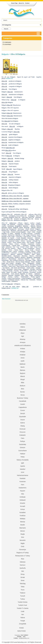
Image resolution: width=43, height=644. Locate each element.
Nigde (23, 543)
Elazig (23, 426)
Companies (8, 42)
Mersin (23, 531)
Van (23, 614)
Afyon (23, 333)
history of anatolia (23, 460)
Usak (23, 611)
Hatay (23, 457)
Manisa (23, 522)
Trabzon (23, 593)
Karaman (23, 482)
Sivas (23, 580)
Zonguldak (23, 624)
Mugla (23, 534)
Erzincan (23, 429)
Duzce (23, 420)
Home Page (14, 3)
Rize (23, 559)
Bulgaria (5, 54)
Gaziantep (23, 444)
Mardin (23, 525)
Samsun (23, 565)
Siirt (23, 571)
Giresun (23, 447)
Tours (23, 590)
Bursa (23, 395)
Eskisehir (23, 435)
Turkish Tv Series (23, 608)
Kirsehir (23, 503)
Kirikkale (23, 497)
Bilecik (23, 376)
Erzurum (23, 432)
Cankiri (23, 404)
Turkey (23, 599)
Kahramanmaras (23, 475)
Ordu (23, 546)
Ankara (23, 349)
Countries (8, 44)
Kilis (23, 494)
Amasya (23, 342)
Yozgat (23, 621)
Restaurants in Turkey (23, 556)
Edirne (23, 423)
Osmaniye (23, 550)
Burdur (23, 392)
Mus (23, 537)
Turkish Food (23, 605)
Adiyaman (23, 330)
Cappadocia (23, 407)
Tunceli (23, 596)
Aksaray (23, 339)
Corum (23, 410)
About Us (21, 3)
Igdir (23, 463)
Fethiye (23, 441)
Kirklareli (23, 500)
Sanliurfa (23, 568)
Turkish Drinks (23, 602)
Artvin (23, 358)
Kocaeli (23, 506)
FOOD (21, 628)
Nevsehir (23, 540)
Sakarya (23, 562)
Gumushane (23, 451)
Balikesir (23, 364)
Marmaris (23, 528)
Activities (23, 324)
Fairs (23, 438)
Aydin (23, 361)
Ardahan (23, 355)
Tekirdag (23, 584)
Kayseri (23, 491)
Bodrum (23, 386)
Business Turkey (23, 398)
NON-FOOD (21, 631)
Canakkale (23, 401)
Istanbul (23, 469)
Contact (27, 3)
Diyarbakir (23, 417)
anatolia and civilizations (23, 345)
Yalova (23, 618)
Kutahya (23, 516)
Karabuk (23, 478)
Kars (23, 485)
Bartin (23, 367)
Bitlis (23, 383)
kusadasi (23, 512)
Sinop (23, 574)
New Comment (6, 299)
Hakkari (23, 454)
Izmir (23, 472)
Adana (23, 327)
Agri (23, 336)
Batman (23, 370)
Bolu (23, 389)
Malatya (23, 519)
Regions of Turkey (23, 553)
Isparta (23, 466)
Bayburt (23, 373)
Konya (23, 509)
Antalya (23, 352)
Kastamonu (23, 488)
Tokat (23, 587)
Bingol (23, 379)
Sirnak (23, 577)
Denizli (23, 413)
